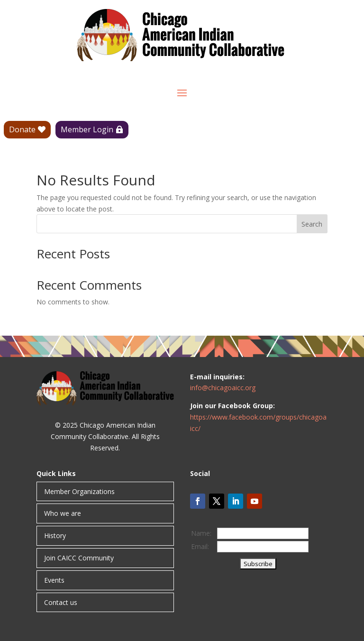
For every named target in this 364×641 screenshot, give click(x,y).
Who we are (63, 513)
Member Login (87, 129)
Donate (22, 129)
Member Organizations (79, 491)
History (55, 536)
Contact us (61, 602)
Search (312, 224)
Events (54, 580)
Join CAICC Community (79, 558)
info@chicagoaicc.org (223, 388)
